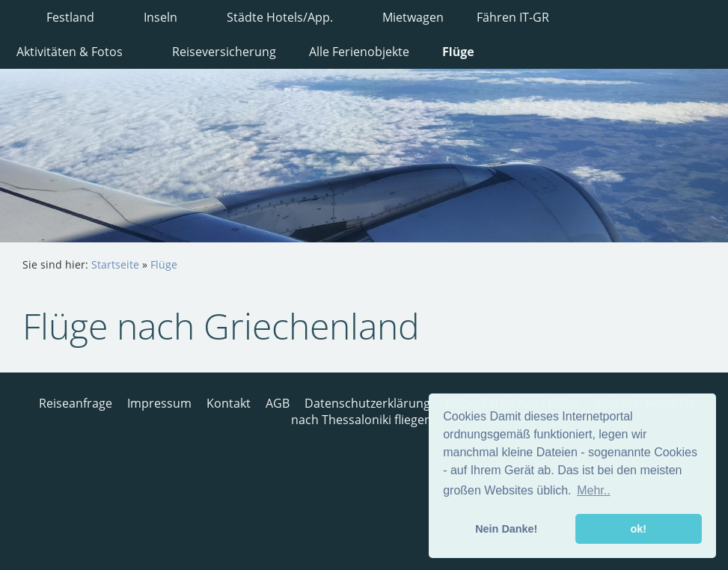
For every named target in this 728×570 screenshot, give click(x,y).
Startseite (115, 264)
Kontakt (229, 403)
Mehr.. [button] (593, 490)
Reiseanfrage (76, 403)
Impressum (159, 403)
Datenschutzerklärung (367, 403)
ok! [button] (638, 529)
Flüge (164, 264)
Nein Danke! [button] (506, 529)
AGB (278, 403)
